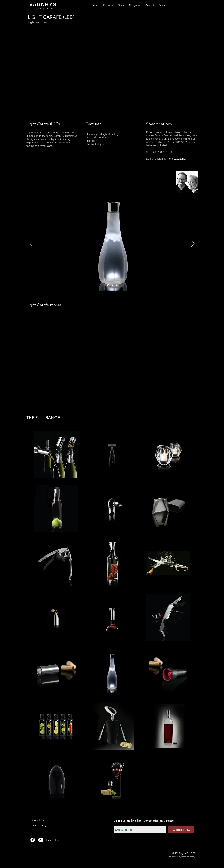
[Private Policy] (43, 825)
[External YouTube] (112, 361)
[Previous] (31, 244)
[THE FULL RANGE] (43, 418)
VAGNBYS (43, 4)
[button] (162, 5)
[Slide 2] (113, 285)
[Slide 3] (117, 285)
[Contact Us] (43, 820)
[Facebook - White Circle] (33, 840)
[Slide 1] (108, 285)
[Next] (193, 244)
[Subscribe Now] (181, 830)
